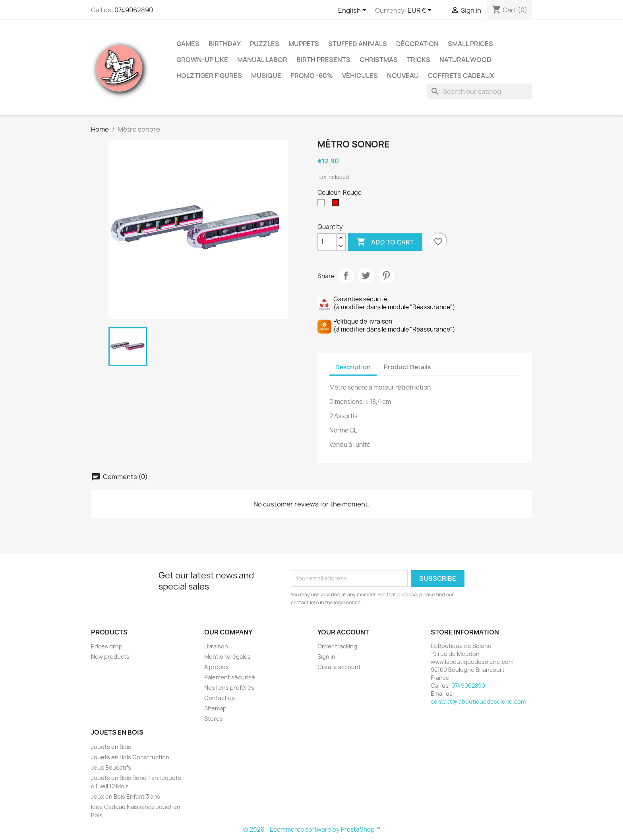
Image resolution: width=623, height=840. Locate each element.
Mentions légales (227, 657)
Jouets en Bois (111, 747)
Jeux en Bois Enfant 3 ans (126, 796)
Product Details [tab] (407, 367)
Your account (343, 632)
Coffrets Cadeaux (461, 76)
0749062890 (134, 10)
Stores (214, 719)
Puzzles (265, 44)
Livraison (216, 646)
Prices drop (107, 646)
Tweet (366, 275)
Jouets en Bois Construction (130, 757)
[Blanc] (323, 205)
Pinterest (386, 275)
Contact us (220, 698)
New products (110, 657)
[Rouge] (337, 205)
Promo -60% (312, 76)
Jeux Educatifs (111, 767)
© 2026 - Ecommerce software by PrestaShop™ (312, 829)
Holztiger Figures (209, 76)
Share (346, 275)
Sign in (326, 657)
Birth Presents (323, 60)
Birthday (225, 44)
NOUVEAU (403, 76)
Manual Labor (262, 60)
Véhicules (360, 76)
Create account (339, 667)
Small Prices (470, 44)
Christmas (379, 60)
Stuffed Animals (358, 44)
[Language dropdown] (354, 11)
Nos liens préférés (229, 688)
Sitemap (215, 708)
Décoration (417, 44)
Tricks (419, 60)
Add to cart (385, 242)
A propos (217, 667)
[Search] (480, 91)
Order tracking (337, 646)
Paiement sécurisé (230, 677)
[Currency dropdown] (421, 11)
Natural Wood (465, 60)
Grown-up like (202, 60)
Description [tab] (353, 367)
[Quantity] (327, 242)
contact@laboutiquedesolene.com (478, 701)
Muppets (304, 44)
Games (188, 44)
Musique (266, 76)
